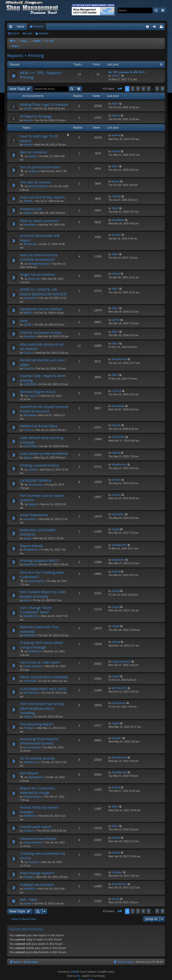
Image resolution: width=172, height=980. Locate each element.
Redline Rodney (32, 792)
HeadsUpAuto (36, 576)
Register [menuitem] (162, 28)
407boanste (30, 239)
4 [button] (143, 84)
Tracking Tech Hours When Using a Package (42, 640)
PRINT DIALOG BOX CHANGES (44, 672)
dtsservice (34, 274)
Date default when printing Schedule (42, 435)
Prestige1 (29, 723)
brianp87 (117, 733)
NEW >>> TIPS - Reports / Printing (41, 70)
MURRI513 (34, 647)
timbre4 (28, 116)
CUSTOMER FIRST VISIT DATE (43, 684)
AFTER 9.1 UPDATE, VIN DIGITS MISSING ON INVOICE (43, 287)
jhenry (27, 596)
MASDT (28, 308)
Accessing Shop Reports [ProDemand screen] (39, 736)
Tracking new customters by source (42, 851)
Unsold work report (36, 822)
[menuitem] (147, 27)
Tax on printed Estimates (40, 162)
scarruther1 (30, 514)
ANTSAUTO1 (31, 688)
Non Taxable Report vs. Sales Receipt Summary (43, 589)
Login (29, 33)
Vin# (24, 316)
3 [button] (138, 84)
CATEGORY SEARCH (36, 476)
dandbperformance (39, 259)
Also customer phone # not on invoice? (42, 342)
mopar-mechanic (33, 662)
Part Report (29, 768)
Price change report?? (37, 868)
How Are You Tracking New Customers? (42, 570)
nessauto (29, 826)
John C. (116, 71)
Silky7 (115, 99)
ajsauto (27, 453)
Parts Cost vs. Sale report (40, 658)
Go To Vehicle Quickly (37, 754)
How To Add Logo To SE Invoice (39, 134)
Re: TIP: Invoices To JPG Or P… (128, 68)
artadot (32, 151)
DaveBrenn (30, 560)
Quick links (12, 28)
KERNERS (30, 631)
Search (15, 33)
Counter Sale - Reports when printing (43, 373)
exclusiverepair (32, 743)
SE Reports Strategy (36, 111)
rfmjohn (28, 712)
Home (21, 27)
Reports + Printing (26, 51)
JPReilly (28, 196)
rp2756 (27, 104)
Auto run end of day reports (42, 192)
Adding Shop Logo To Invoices (44, 100)
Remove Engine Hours (38, 387)
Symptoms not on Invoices (41, 304)
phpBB (74, 967)
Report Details (31, 541)
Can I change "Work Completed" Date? (36, 605)
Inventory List (31, 204)
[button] (120, 84)
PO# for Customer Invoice (41, 328)
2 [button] (133, 84)
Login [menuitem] (155, 28)
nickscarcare (35, 480)
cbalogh (33, 465)
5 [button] (149, 84)
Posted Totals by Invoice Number (39, 805)
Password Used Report (38, 834)
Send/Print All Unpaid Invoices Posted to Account (44, 404)
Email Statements (34, 510)
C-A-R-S (28, 348)
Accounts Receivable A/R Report (40, 233)
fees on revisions (33, 147)
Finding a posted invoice (39, 461)
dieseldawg (30, 411)
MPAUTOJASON (38, 182)
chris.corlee (30, 293)
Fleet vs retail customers (39, 216)
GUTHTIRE (30, 380)
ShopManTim (119, 355)
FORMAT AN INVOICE (37, 880)
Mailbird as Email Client (39, 421)
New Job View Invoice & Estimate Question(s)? (39, 252)
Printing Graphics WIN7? (39, 556)
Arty (78, 971)
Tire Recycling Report (37, 719)
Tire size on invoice (35, 177)
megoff (116, 525)
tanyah (116, 177)
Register (44, 33)
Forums (39, 27)
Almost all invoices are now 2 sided (43, 357)
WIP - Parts (29, 895)
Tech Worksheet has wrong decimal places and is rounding (42, 703)
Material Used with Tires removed (39, 624)
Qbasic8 (33, 500)
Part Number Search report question (42, 493)
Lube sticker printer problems (44, 449)
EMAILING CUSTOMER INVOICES (38, 527)
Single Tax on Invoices (38, 270)
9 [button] (157, 84)
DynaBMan (30, 220)
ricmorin (116, 230)
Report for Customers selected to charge (37, 786)
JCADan (33, 167)
